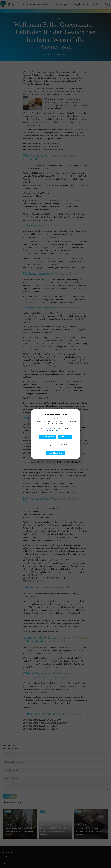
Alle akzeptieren (48, 437)
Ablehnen (65, 437)
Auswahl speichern (55, 453)
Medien (65, 445)
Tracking (47, 445)
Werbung (56, 445)
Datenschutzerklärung (55, 430)
